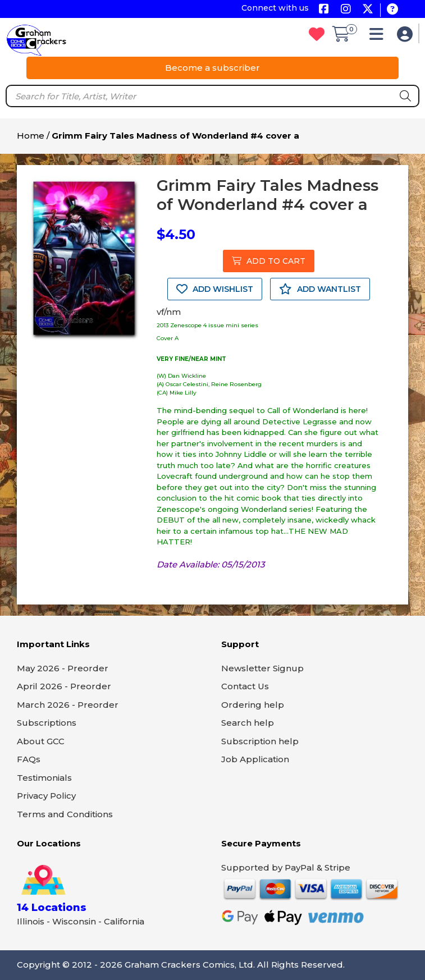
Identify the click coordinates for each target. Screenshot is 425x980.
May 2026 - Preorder (63, 668)
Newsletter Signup (262, 668)
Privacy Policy (46, 796)
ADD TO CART (269, 261)
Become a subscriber (212, 68)
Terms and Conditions (65, 814)
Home (31, 136)
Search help (248, 723)
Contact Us (245, 686)
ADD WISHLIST (215, 289)
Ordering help (253, 705)
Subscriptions (47, 723)
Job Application (255, 759)
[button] (379, 37)
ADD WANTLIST (320, 289)
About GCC (41, 741)
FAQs (29, 759)
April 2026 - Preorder (64, 686)
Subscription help (260, 741)
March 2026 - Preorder (68, 705)
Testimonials (44, 778)
